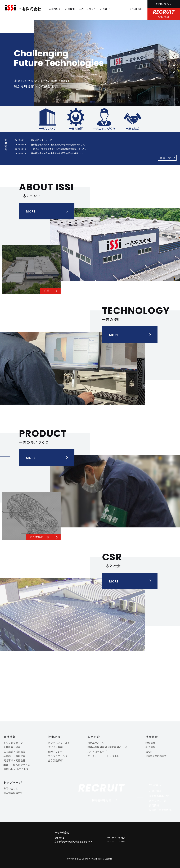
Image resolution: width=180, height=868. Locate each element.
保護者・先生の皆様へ (161, 810)
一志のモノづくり (86, 9)
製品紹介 (94, 737)
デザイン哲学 (55, 747)
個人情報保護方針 (13, 793)
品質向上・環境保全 (14, 756)
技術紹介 (54, 737)
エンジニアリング (58, 756)
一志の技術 (69, 9)
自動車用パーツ (96, 743)
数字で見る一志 (158, 801)
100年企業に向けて (156, 756)
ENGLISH (136, 9)
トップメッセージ (13, 743)
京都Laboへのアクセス (16, 769)
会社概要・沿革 (12, 747)
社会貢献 (152, 737)
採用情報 (155, 785)
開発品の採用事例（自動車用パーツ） (108, 747)
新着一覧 (166, 158)
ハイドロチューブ (97, 752)
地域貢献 (150, 743)
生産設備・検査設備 (14, 752)
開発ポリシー (55, 752)
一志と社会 (104, 9)
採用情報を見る (102, 800)
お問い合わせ (164, 4)
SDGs (149, 752)
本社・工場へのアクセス (17, 765)
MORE (31, 211)
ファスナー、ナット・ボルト (103, 756)
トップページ (13, 782)
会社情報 (10, 737)
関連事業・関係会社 (14, 760)
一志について (54, 9)
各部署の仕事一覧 (159, 796)
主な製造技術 (55, 760)
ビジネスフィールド (59, 743)
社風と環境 (155, 791)
